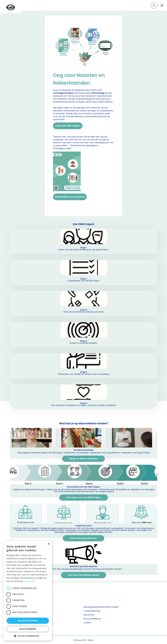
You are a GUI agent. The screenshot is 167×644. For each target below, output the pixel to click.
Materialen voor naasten (70, 197)
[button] (28, 636)
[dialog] (28, 591)
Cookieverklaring (92, 611)
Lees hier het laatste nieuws (83, 575)
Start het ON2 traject (68, 126)
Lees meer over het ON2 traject (84, 497)
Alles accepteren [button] (28, 621)
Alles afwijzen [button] (28, 629)
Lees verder (30, 581)
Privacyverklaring (92, 619)
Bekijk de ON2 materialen (83, 459)
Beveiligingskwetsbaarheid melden (101, 607)
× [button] (49, 544)
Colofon (87, 623)
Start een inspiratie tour (83, 538)
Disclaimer (89, 615)
